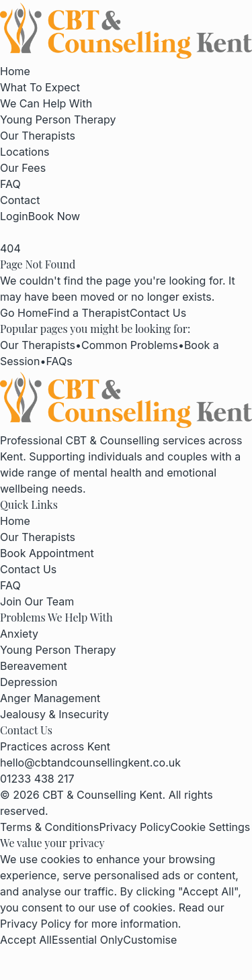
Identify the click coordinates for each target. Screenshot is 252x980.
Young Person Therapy (58, 119)
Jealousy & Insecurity (54, 714)
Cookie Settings (210, 827)
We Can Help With (46, 103)
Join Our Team (37, 601)
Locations (25, 152)
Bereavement (34, 666)
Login (14, 216)
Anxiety (19, 634)
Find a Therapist (89, 313)
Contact (20, 200)
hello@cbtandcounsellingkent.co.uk (90, 763)
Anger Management (50, 698)
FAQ (10, 184)
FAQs (59, 361)
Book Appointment (47, 553)
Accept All (26, 940)
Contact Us (158, 313)
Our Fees (23, 168)
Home (15, 71)
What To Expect (40, 87)
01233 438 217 (37, 779)
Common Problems (130, 345)
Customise (150, 940)
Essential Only (87, 940)
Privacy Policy (134, 827)
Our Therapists (38, 136)
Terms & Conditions (49, 827)
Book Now (54, 216)
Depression (29, 682)
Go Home (24, 313)
